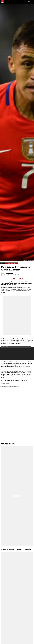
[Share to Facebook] (12, 279)
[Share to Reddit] (20, 279)
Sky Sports (25, 289)
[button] (29, 2)
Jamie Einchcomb (9, 273)
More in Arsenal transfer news (16, 550)
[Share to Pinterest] (22, 279)
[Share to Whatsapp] (17, 279)
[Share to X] (14, 279)
